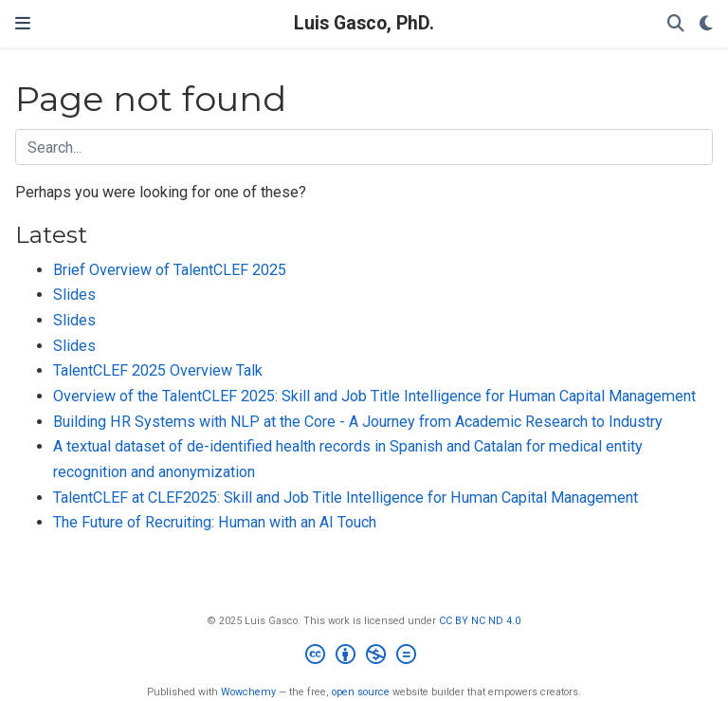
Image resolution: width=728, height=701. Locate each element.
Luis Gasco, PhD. (364, 23)
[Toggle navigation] (23, 23)
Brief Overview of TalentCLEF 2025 (170, 270)
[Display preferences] (706, 24)
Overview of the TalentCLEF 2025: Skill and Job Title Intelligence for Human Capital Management (374, 396)
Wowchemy (248, 692)
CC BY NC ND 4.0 (480, 621)
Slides (74, 295)
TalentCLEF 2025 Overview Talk (158, 370)
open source (361, 692)
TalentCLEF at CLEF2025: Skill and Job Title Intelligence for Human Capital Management (346, 498)
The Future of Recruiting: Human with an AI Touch (215, 522)
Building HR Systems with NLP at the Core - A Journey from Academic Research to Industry (358, 422)
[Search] (676, 24)
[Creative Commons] (364, 657)
